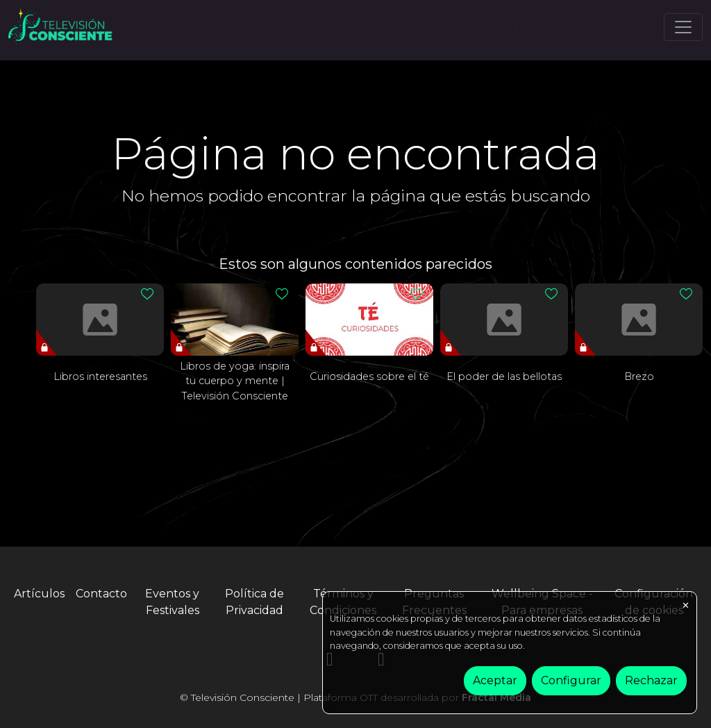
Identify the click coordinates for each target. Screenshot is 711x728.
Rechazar (651, 680)
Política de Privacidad (254, 602)
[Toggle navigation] (683, 27)
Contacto (101, 594)
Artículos (39, 594)
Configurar (571, 680)
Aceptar (495, 680)
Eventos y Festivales (172, 602)
